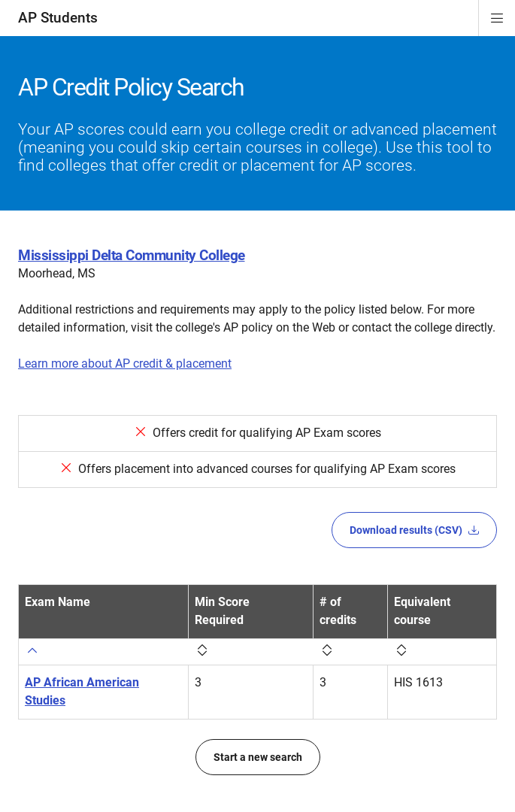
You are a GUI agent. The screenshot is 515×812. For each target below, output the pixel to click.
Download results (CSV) (414, 530)
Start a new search (258, 757)
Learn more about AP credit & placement (125, 364)
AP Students (58, 18)
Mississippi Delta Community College (132, 255)
